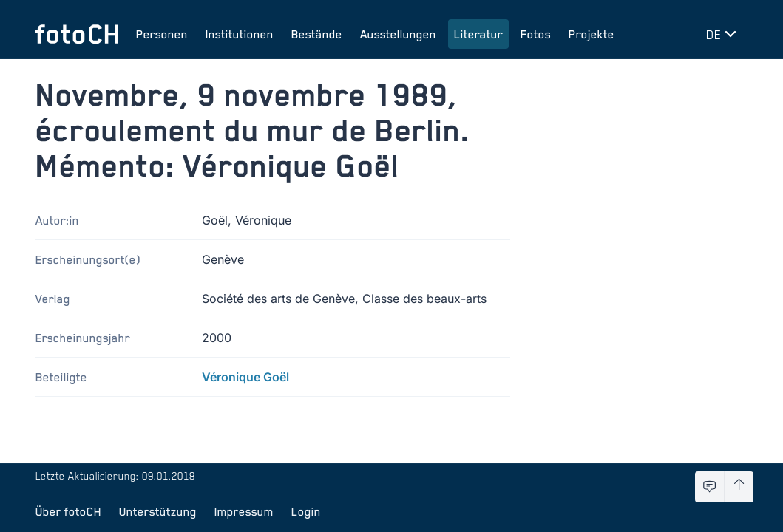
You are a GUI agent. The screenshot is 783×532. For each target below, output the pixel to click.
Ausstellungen (398, 34)
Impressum (244, 511)
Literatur (478, 34)
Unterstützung (158, 511)
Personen (162, 34)
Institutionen (240, 34)
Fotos (536, 34)
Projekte (592, 34)
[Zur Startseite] (77, 34)
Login (306, 511)
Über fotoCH (68, 511)
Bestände (317, 34)
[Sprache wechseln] (724, 34)
